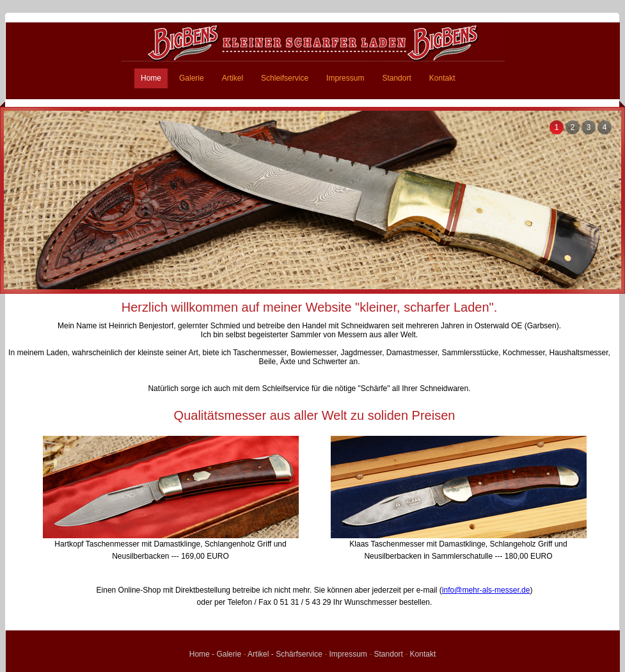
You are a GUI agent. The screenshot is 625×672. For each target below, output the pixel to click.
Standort (396, 78)
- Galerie (226, 654)
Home (151, 78)
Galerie (192, 78)
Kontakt (442, 78)
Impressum (345, 78)
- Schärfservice (297, 654)
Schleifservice (285, 78)
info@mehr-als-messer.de (486, 590)
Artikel (233, 78)
